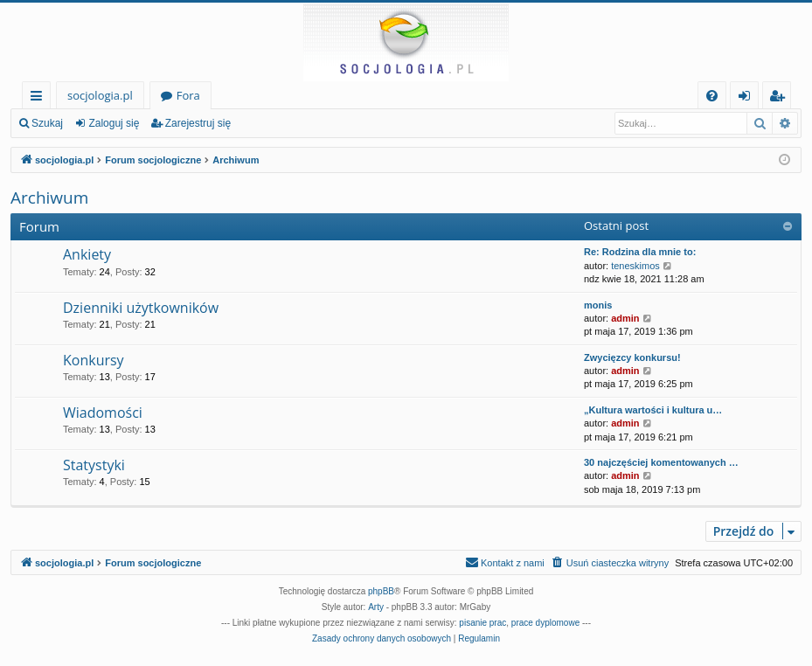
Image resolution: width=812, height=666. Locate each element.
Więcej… (40, 98)
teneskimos (635, 266)
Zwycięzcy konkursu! (632, 357)
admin (625, 318)
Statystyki (94, 465)
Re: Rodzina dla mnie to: (640, 252)
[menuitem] (712, 96)
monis (598, 305)
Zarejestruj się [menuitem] (781, 98)
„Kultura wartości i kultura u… (653, 410)
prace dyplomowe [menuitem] (545, 623)
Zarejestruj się (198, 123)
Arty (376, 607)
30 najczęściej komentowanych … (661, 462)
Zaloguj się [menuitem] (748, 98)
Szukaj (47, 123)
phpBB (381, 591)
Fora (188, 95)
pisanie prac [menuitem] (482, 623)
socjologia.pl (100, 95)
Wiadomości (103, 413)
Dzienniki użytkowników (141, 308)
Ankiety (87, 254)
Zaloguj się (114, 123)
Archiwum (49, 198)
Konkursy (94, 360)
